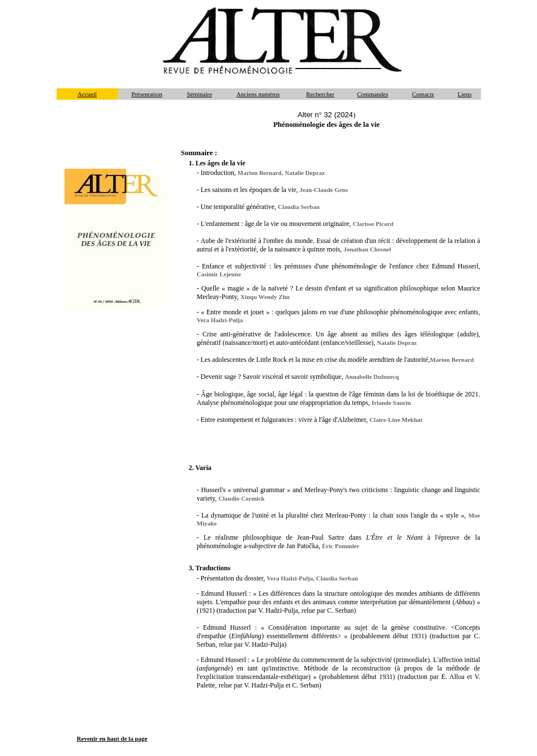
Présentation (147, 94)
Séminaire (199, 94)
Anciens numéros (258, 94)
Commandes (373, 94)
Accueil (87, 94)
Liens (465, 94)
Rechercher (320, 94)
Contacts (423, 94)
